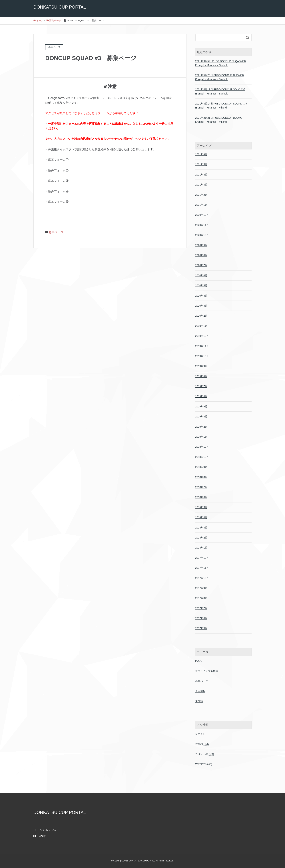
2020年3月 (201, 306)
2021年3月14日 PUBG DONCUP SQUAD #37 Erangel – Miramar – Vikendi (221, 106)
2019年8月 (201, 376)
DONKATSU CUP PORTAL (60, 7)
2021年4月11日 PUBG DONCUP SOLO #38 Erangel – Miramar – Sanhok (220, 91)
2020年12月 (202, 215)
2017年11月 (202, 568)
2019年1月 (201, 437)
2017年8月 (201, 598)
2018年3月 (201, 528)
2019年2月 (201, 427)
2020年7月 (201, 265)
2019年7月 (201, 386)
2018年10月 (202, 457)
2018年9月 (201, 467)
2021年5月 (201, 164)
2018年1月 (201, 548)
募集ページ (56, 232)
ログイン (200, 734)
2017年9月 (201, 588)
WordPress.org (204, 764)
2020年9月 (201, 245)
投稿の (202, 744)
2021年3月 (201, 185)
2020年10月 (202, 235)
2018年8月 (201, 477)
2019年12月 (202, 336)
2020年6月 (201, 275)
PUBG (199, 661)
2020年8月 (201, 255)
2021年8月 (201, 154)
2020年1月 (201, 326)
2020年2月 (201, 316)
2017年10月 (202, 578)
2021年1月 (201, 205)
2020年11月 (202, 225)
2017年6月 (201, 618)
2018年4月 (201, 517)
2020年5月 (201, 285)
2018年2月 (201, 538)
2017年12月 (202, 558)
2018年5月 (201, 507)
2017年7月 (201, 608)
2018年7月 (201, 487)
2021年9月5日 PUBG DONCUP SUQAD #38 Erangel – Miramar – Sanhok (220, 63)
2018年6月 (201, 497)
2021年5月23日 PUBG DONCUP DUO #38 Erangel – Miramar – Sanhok (219, 77)
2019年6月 (201, 396)
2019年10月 (202, 356)
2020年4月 (201, 296)
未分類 (199, 701)
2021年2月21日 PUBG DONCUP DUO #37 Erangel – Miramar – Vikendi (219, 120)
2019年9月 (201, 366)
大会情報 (200, 691)
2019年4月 (201, 417)
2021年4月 (201, 175)
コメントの (205, 754)
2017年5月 (201, 628)
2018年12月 (202, 447)
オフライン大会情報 (207, 671)
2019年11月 (202, 346)
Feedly (39, 836)
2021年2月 (201, 195)
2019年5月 (201, 407)
